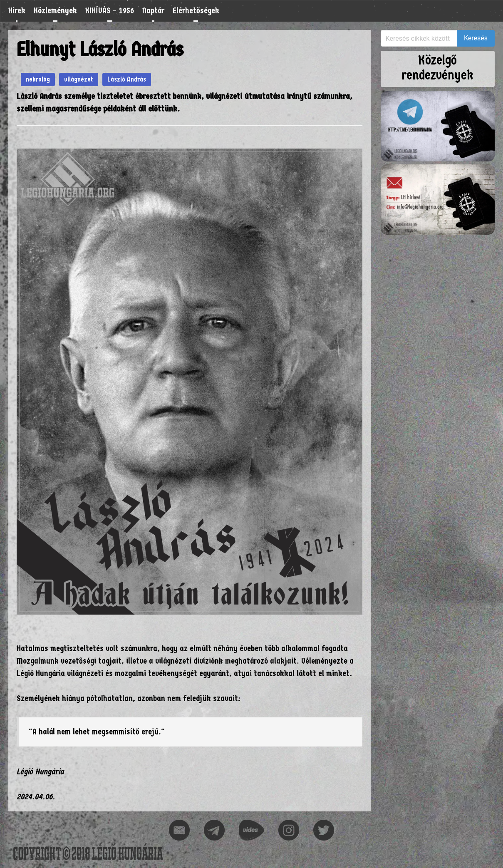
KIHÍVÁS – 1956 (110, 11)
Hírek (17, 11)
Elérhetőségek (196, 11)
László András (127, 79)
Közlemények (55, 11)
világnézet (79, 79)
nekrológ (38, 79)
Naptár (153, 11)
